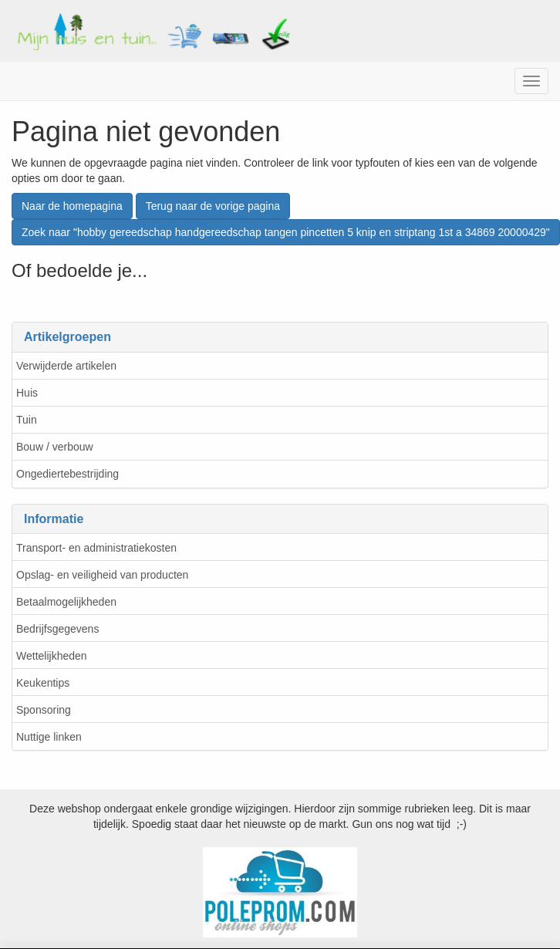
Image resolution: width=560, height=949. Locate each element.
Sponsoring (44, 710)
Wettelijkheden (52, 656)
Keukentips (43, 683)
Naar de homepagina (72, 206)
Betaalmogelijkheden (66, 602)
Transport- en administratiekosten (96, 548)
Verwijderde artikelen (66, 366)
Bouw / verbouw (55, 447)
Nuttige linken (49, 737)
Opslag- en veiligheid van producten (102, 575)
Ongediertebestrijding (67, 474)
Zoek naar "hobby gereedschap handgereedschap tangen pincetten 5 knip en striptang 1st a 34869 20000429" (286, 232)
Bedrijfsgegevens (57, 629)
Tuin (27, 420)
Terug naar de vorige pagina (213, 206)
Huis (27, 393)
